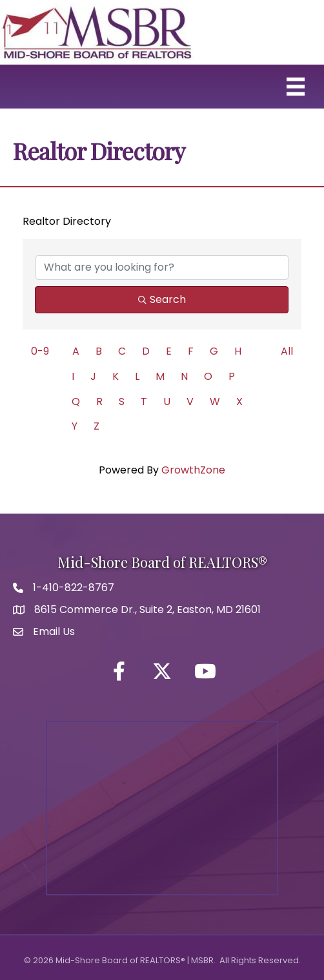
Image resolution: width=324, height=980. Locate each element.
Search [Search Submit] (162, 299)
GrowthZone (193, 470)
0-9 (40, 351)
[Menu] (296, 87)
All (287, 351)
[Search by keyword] (162, 267)
